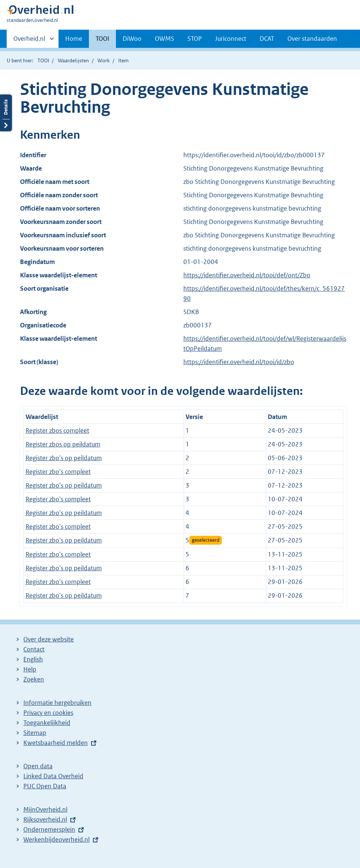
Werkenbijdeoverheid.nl (56, 839)
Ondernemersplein (49, 829)
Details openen (6, 113)
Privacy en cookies (48, 713)
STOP (195, 39)
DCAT (267, 39)
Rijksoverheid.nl (45, 819)
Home (74, 39)
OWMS (164, 39)
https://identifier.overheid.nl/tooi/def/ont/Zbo (247, 275)
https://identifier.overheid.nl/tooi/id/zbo (239, 362)
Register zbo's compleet (58, 472)
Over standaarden (312, 39)
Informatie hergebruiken (57, 703)
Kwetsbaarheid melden (56, 743)
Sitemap (35, 733)
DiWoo (132, 39)
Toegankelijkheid (47, 723)
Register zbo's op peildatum (64, 458)
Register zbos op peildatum (63, 444)
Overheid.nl (29, 41)
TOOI (102, 39)
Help (30, 669)
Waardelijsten (73, 60)
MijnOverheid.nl (45, 809)
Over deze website (49, 639)
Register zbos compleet (57, 430)
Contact (34, 649)
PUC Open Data (45, 786)
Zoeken (34, 679)
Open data (38, 766)
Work (104, 60)
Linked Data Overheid (53, 776)
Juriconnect (231, 39)
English (33, 659)
